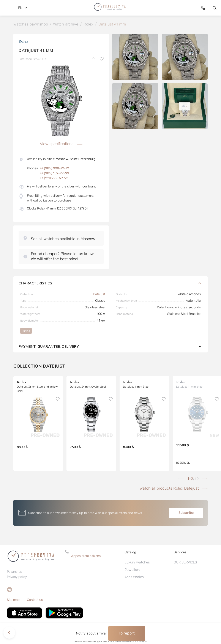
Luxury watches (137, 562)
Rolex (23, 42)
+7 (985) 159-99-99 (54, 173)
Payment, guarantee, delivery (110, 347)
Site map (13, 600)
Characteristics (110, 283)
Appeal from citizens (86, 556)
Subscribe (186, 513)
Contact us (35, 600)
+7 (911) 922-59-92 (54, 178)
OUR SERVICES (185, 562)
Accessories (134, 577)
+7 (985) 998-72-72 (54, 168)
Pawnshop (15, 572)
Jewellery (132, 570)
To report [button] (127, 633)
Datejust (99, 294)
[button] (8, 8)
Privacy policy (17, 577)
